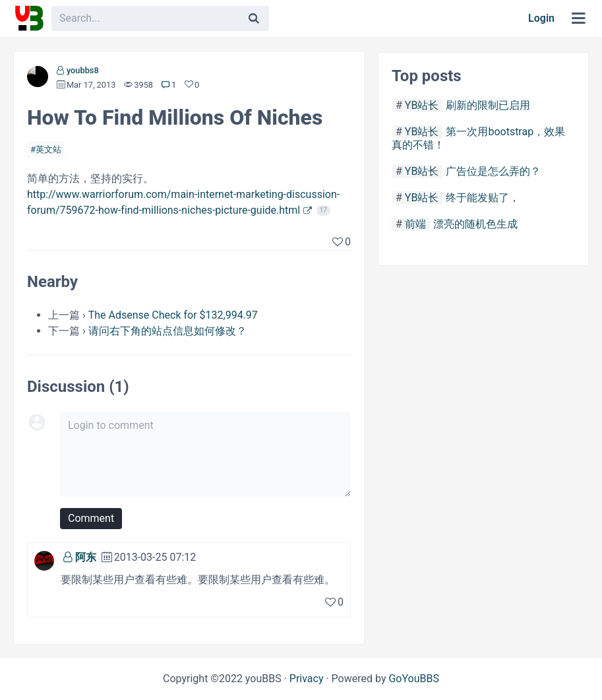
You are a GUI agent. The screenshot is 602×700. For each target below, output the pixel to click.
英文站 (48, 149)
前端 (415, 224)
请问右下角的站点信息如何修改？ (167, 331)
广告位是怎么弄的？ (493, 171)
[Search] (254, 18)
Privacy (307, 679)
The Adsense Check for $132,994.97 (173, 315)
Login (541, 18)
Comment (91, 518)
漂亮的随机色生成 (475, 224)
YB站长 (422, 105)
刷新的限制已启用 (488, 105)
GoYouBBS (414, 679)
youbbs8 (83, 70)
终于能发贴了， (483, 198)
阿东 (86, 557)
